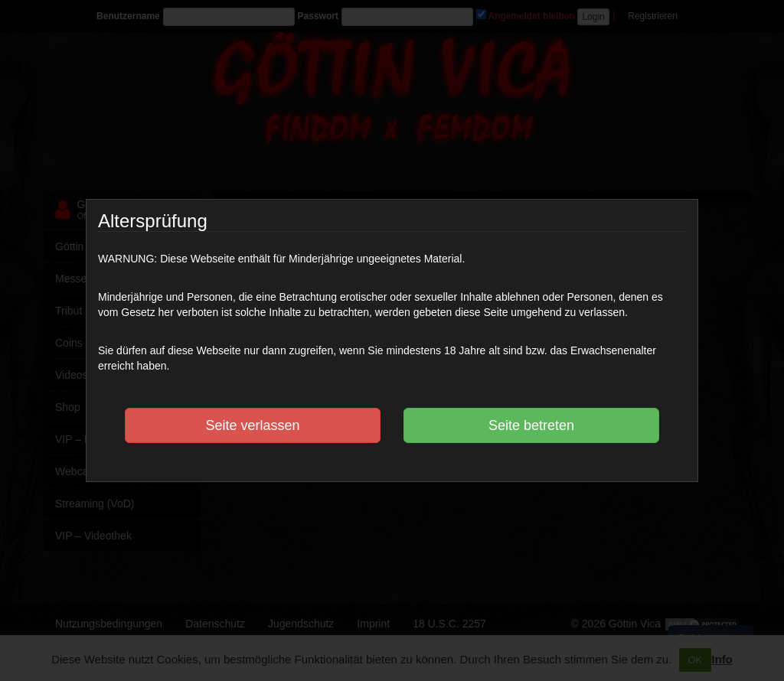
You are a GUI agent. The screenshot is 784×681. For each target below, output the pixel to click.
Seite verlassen (252, 425)
